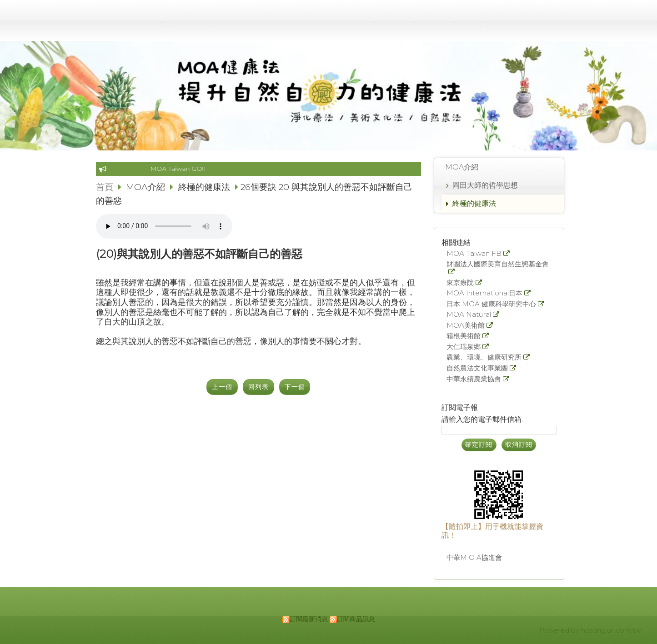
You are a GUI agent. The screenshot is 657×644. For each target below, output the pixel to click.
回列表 (258, 387)
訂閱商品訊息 (356, 619)
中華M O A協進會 (474, 558)
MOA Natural (469, 315)
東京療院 (460, 283)
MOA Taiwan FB (474, 254)
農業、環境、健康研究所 (484, 357)
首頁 (105, 187)
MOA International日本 (484, 293)
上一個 (222, 387)
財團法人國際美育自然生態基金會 (498, 264)
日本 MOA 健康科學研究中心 (491, 304)
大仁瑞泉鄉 (464, 347)
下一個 (295, 387)
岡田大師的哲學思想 (485, 185)
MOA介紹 (462, 167)
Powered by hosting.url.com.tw (590, 630)
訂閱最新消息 (309, 619)
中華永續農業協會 (474, 379)
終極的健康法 (474, 203)
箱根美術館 (464, 336)
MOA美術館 (466, 326)
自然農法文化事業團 (477, 368)
